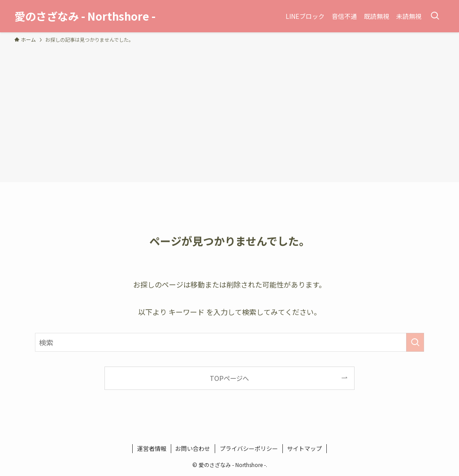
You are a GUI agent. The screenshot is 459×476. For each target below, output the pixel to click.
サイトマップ (304, 448)
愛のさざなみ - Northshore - (85, 16)
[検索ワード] (229, 342)
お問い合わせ (193, 448)
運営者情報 (152, 448)
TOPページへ (229, 378)
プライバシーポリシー (249, 448)
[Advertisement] (229, 111)
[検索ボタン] (435, 16)
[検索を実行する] (415, 342)
